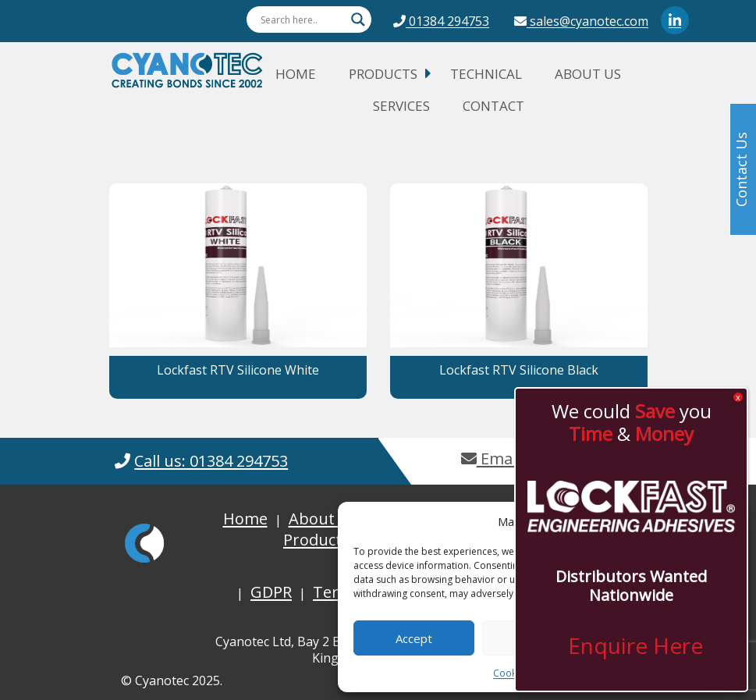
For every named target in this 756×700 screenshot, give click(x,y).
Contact (493, 106)
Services (401, 106)
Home (296, 74)
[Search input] (302, 20)
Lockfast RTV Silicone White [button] (238, 370)
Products (383, 74)
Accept (414, 638)
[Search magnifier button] (358, 20)
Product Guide (336, 540)
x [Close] (738, 397)
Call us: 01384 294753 (211, 461)
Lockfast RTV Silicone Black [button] (519, 370)
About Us (588, 74)
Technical (486, 74)
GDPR (271, 592)
